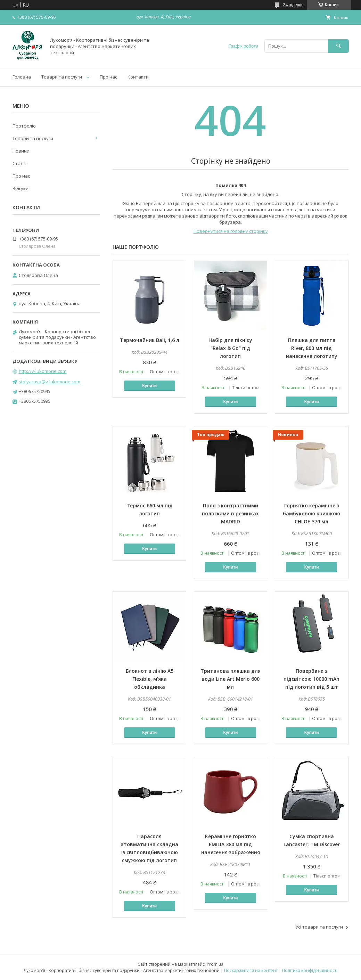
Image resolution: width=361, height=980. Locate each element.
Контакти (138, 77)
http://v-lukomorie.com (43, 371)
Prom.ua (215, 964)
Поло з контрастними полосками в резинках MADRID (230, 513)
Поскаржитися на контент (251, 970)
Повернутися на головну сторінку (231, 231)
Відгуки (20, 188)
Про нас (108, 77)
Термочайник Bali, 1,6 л (150, 340)
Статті (19, 163)
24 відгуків (293, 5)
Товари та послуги (62, 77)
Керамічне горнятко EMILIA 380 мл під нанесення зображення (231, 844)
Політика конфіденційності (310, 970)
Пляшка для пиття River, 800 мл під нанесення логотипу (312, 348)
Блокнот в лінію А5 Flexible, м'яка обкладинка (150, 679)
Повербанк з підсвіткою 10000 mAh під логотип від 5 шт (311, 679)
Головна (22, 77)
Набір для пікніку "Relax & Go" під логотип (230, 348)
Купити (149, 386)
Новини (21, 151)
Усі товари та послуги (319, 927)
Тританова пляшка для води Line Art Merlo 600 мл (231, 679)
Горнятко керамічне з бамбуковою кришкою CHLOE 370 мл (311, 513)
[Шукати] (338, 46)
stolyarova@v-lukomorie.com (50, 382)
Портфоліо (24, 126)
